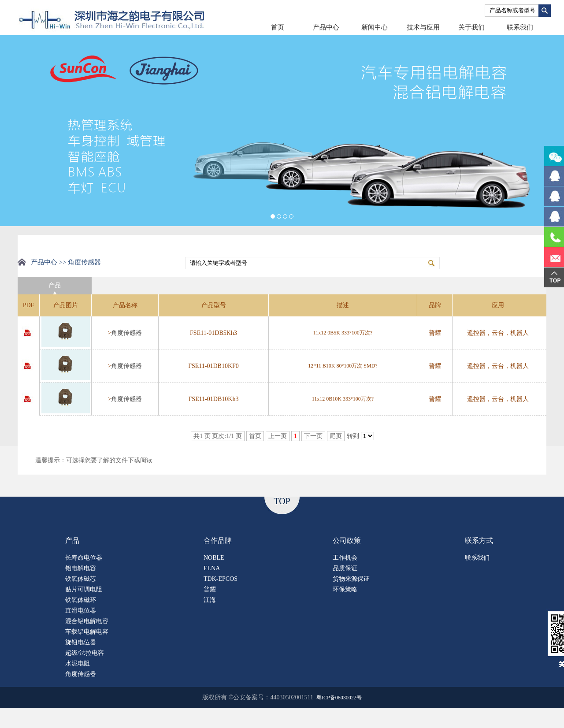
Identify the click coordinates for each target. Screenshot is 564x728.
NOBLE (214, 558)
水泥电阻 (78, 663)
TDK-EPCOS (221, 579)
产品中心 (326, 27)
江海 (210, 600)
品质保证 (345, 568)
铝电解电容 (81, 568)
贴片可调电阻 (84, 589)
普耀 (210, 589)
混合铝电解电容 (87, 621)
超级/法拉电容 (85, 653)
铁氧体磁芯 (81, 579)
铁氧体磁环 (81, 600)
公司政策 (347, 540)
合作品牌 (218, 540)
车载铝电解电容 (87, 632)
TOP (282, 501)
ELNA (212, 568)
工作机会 (345, 558)
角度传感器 (126, 333)
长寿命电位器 (84, 558)
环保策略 (345, 589)
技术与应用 (423, 27)
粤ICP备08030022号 (339, 698)
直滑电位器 (81, 611)
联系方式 (479, 540)
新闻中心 (375, 27)
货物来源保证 (351, 579)
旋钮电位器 (81, 642)
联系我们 (520, 27)
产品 (72, 540)
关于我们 (471, 27)
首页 (278, 27)
